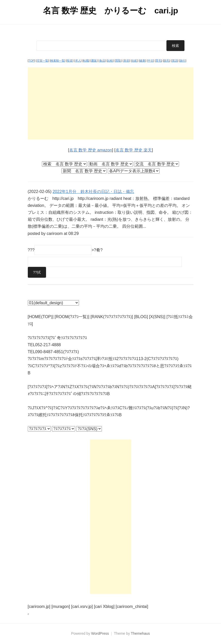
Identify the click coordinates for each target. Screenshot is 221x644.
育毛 (158, 61)
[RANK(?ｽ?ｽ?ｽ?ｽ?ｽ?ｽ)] (112, 317)
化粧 (134, 61)
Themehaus (140, 633)
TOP (32, 61)
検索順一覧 (58, 61)
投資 (70, 61)
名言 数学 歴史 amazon (91, 150)
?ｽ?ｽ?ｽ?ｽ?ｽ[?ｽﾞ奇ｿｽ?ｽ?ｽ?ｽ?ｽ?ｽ (57, 338)
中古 (151, 61)
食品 (102, 61)
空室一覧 (42, 61)
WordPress (100, 633)
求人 (78, 61)
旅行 (183, 61)
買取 (118, 61)
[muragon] (61, 607)
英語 (175, 61)
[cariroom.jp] (39, 607)
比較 (110, 61)
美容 (126, 61)
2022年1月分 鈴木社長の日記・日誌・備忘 (93, 192)
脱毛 (166, 61)
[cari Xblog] (104, 607)
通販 (94, 61)
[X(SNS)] (157, 317)
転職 (86, 61)
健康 (142, 61)
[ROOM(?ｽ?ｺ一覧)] (72, 317)
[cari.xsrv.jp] (82, 607)
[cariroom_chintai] (132, 607)
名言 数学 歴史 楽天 (134, 150)
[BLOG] (141, 317)
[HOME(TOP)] (41, 317)
